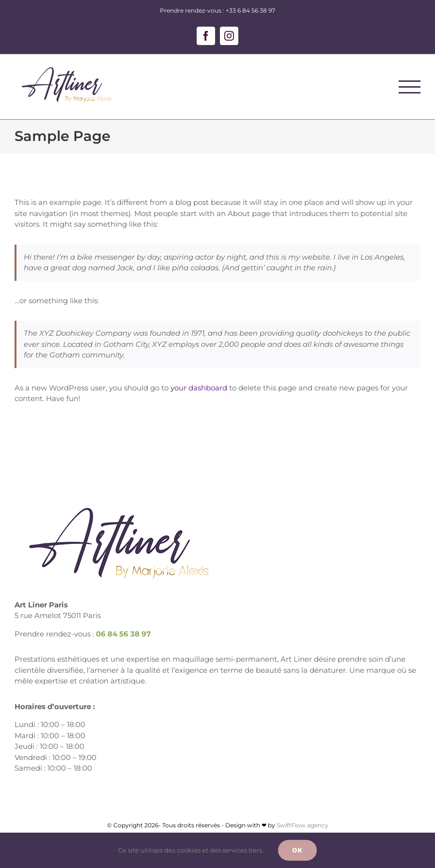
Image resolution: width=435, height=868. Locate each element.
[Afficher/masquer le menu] (410, 87)
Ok (297, 850)
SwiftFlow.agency (303, 825)
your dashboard (199, 388)
